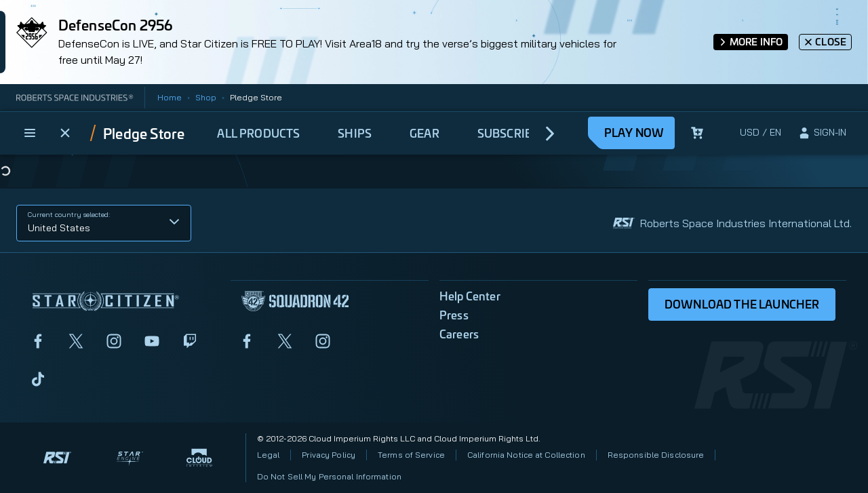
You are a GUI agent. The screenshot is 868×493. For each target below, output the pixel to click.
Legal (269, 455)
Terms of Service (411, 455)
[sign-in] (822, 133)
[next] (550, 133)
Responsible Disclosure (656, 455)
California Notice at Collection (526, 455)
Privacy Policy (329, 455)
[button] (104, 223)
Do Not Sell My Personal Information (329, 476)
